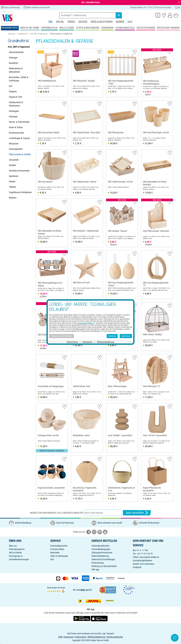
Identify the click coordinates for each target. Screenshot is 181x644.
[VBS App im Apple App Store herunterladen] (99, 618)
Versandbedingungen (101, 549)
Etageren (13, 91)
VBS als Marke (15, 553)
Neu (51, 22)
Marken (120, 22)
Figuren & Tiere (16, 97)
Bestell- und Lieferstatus (144, 564)
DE (177, 8)
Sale (130, 22)
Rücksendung (98, 563)
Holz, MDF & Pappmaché (39, 34)
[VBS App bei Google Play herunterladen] (82, 618)
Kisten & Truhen (16, 127)
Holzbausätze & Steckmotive (16, 104)
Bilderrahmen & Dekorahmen (16, 70)
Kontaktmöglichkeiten (143, 560)
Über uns (13, 546)
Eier (11, 86)
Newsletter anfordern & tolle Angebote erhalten (57, 513)
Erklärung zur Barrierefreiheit (104, 566)
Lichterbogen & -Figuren (19, 138)
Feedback (137, 567)
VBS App (95, 570)
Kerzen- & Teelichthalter (19, 122)
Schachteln (14, 160)
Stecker (12, 181)
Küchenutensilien (17, 133)
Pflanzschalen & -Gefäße (20, 154)
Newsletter (55, 553)
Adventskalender (16, 52)
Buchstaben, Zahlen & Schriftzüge (19, 79)
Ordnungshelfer (16, 149)
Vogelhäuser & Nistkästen (20, 192)
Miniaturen (14, 144)
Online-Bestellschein (100, 546)
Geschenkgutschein (59, 546)
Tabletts (12, 187)
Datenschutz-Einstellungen (103, 559)
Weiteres (13, 198)
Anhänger (13, 58)
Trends (71, 22)
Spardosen (14, 176)
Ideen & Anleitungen (102, 22)
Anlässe (83, 22)
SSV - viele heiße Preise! (91, 2)
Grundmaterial (22, 34)
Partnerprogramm (17, 549)
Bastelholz (14, 63)
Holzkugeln (14, 111)
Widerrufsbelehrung (100, 556)
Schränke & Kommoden (19, 171)
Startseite (11, 34)
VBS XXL (60, 22)
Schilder (12, 165)
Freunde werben (57, 549)
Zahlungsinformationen (102, 553)
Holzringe (13, 117)
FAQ (52, 559)
